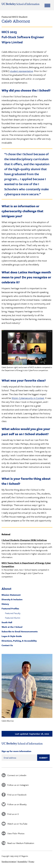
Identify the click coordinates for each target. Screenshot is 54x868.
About (7, 589)
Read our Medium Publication (21, 843)
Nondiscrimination (9, 861)
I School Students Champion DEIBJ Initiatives (24, 540)
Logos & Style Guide (12, 636)
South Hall (7, 622)
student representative (22, 71)
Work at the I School (12, 627)
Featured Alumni (13, 618)
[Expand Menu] (47, 5)
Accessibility (22, 861)
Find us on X (13, 814)
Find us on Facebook (17, 795)
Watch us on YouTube (17, 824)
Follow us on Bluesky (17, 804)
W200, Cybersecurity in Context (28, 398)
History (5, 604)
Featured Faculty (13, 613)
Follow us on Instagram (18, 785)
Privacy (31, 861)
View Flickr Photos (16, 833)
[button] (27, 686)
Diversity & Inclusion (12, 599)
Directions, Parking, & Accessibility (19, 641)
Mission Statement (11, 595)
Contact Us (7, 645)
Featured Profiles (10, 608)
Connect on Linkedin (17, 775)
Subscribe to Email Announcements (20, 631)
